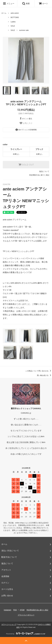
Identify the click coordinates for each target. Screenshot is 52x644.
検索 (26, 3)
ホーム (4, 13)
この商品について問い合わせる (39, 371)
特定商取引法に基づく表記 (39, 175)
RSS (15, 610)
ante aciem (15, 13)
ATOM (22, 610)
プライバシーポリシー (26, 615)
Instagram (7, 610)
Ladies (13, 22)
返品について (44, 171)
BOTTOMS (15, 17)
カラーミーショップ (9, 624)
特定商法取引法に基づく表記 (37, 610)
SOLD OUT (26, 165)
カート (43, 3)
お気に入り (26, 123)
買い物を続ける (44, 375)
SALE (13, 26)
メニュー (9, 3)
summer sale (24, 30)
